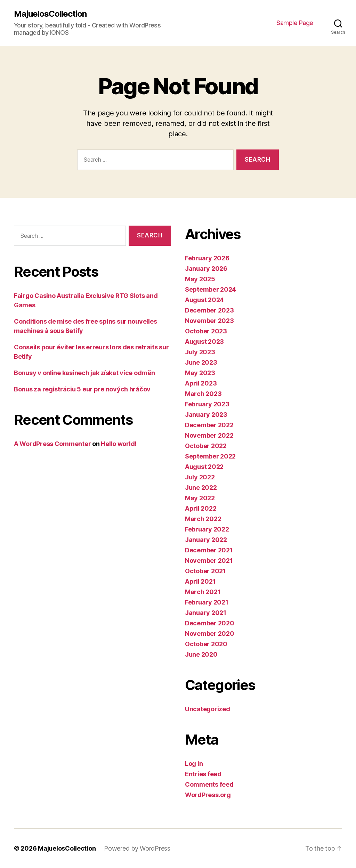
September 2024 (211, 289)
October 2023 (206, 331)
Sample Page (295, 23)
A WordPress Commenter (52, 444)
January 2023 (206, 415)
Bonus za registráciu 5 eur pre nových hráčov (82, 389)
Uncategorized (208, 709)
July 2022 (200, 477)
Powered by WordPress (137, 848)
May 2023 (200, 373)
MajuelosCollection (50, 14)
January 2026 (206, 269)
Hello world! (119, 444)
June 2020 (201, 654)
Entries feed (203, 774)
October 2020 (206, 644)
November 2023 (209, 321)
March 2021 (203, 592)
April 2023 (201, 383)
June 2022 (201, 488)
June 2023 (201, 362)
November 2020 (210, 634)
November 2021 (209, 561)
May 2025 (200, 279)
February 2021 (207, 602)
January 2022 (206, 540)
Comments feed (209, 784)
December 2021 (209, 550)
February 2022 (207, 529)
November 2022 (209, 435)
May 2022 (200, 498)
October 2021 (205, 571)
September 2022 (210, 456)
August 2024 (204, 300)
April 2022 (201, 508)
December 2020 (210, 623)
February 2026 (207, 258)
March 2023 (203, 394)
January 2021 (206, 613)
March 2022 (203, 519)
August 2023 (204, 342)
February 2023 (207, 404)
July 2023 (200, 352)
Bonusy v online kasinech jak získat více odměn (84, 373)
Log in (194, 764)
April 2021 (200, 581)
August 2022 (204, 467)
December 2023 (209, 310)
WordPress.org (208, 795)
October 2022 (206, 446)
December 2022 (209, 425)
